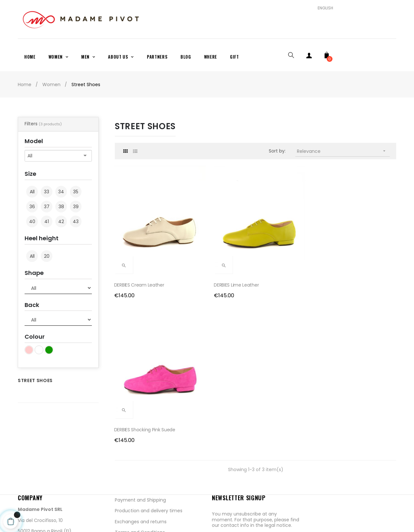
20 (47, 256)
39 (76, 207)
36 (32, 207)
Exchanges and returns (141, 449)
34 (61, 192)
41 (47, 221)
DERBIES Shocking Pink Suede (291, 251)
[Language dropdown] (323, 8)
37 (47, 207)
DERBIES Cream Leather (140, 251)
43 (76, 221)
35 (76, 192)
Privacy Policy (130, 471)
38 (61, 207)
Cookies (124, 482)
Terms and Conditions (140, 460)
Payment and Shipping (140, 428)
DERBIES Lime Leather (210, 251)
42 (61, 221)
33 (47, 192)
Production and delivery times (149, 439)
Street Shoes (35, 380)
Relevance (343, 151)
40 (32, 221)
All (32, 192)
